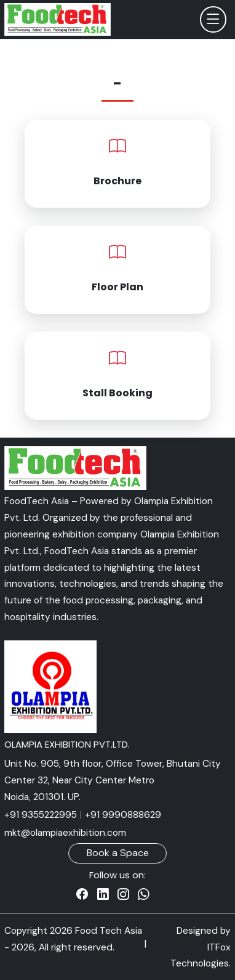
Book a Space (118, 853)
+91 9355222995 (41, 815)
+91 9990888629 (123, 815)
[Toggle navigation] (213, 19)
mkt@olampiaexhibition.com (65, 833)
